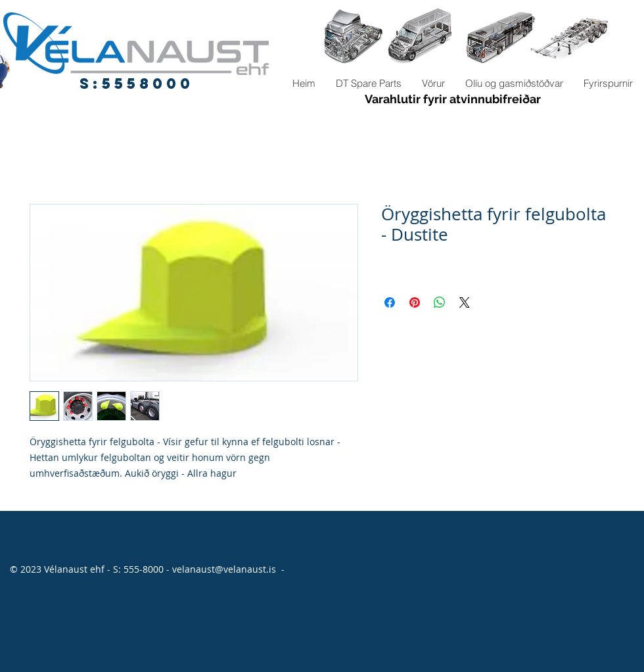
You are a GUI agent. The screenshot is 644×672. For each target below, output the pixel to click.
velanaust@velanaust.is (224, 569)
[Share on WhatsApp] (440, 302)
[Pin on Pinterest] (415, 302)
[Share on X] (465, 302)
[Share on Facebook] (390, 302)
